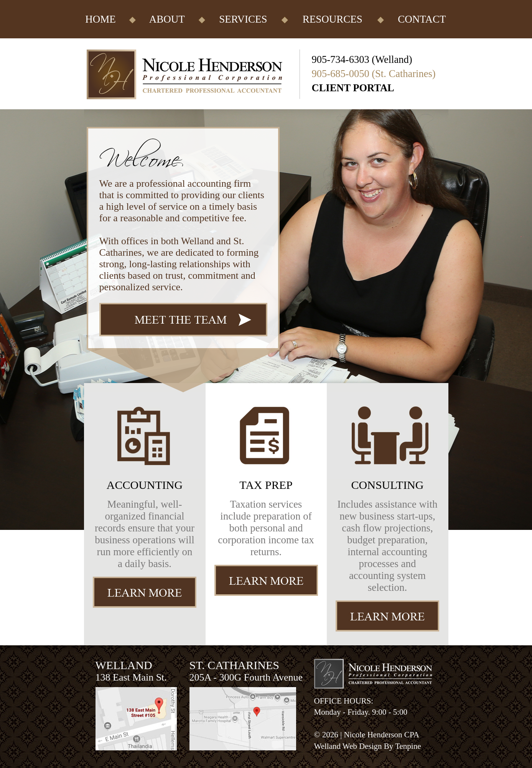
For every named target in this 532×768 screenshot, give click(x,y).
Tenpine (408, 746)
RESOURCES (333, 19)
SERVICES (243, 19)
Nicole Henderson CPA (381, 735)
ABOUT (167, 19)
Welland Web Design (348, 746)
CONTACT (422, 19)
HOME (100, 19)
